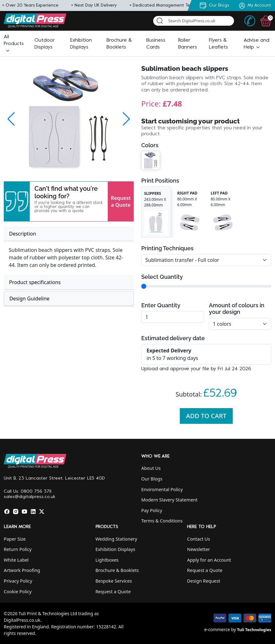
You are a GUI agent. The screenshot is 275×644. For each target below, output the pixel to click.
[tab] (69, 234)
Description (23, 234)
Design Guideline (29, 299)
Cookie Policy (18, 592)
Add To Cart (206, 416)
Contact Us (198, 539)
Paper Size (15, 539)
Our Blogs (152, 479)
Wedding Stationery (116, 539)
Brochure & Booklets (117, 570)
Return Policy (18, 549)
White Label (16, 560)
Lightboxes (107, 560)
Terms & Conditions (162, 521)
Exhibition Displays (115, 549)
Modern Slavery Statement (169, 500)
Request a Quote (121, 201)
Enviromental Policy (162, 489)
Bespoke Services (114, 581)
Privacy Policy (18, 581)
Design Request (204, 581)
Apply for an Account (209, 560)
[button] (14, 44)
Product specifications (35, 282)
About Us (151, 468)
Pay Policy (152, 510)
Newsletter (198, 549)
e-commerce (217, 629)
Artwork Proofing (22, 570)
